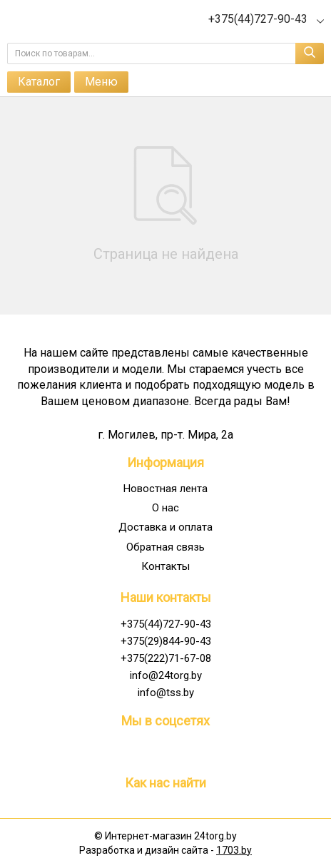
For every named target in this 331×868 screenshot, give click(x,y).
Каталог (39, 82)
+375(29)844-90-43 (166, 641)
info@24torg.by (166, 675)
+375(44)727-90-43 (166, 624)
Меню (101, 82)
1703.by (234, 850)
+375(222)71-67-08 (166, 658)
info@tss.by (166, 693)
